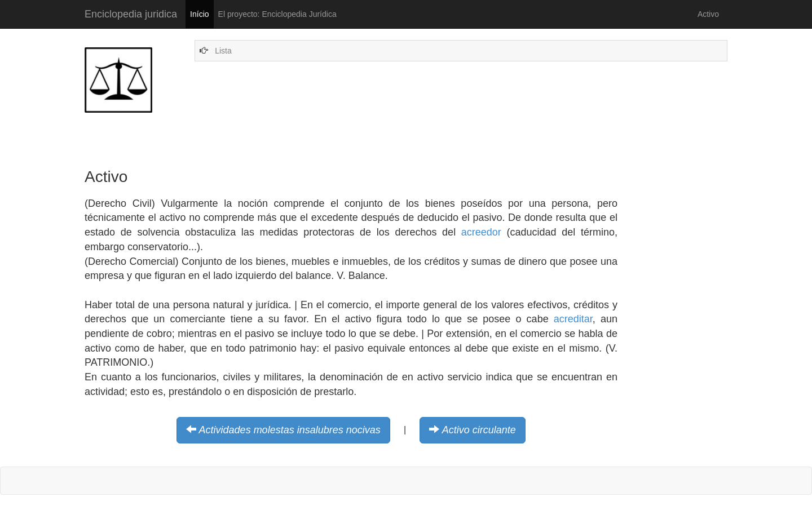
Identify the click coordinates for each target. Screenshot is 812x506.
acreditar (573, 319)
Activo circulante (479, 430)
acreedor (481, 232)
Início (199, 14)
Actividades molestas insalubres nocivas (290, 430)
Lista (223, 51)
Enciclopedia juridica (131, 14)
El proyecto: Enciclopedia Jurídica (277, 14)
